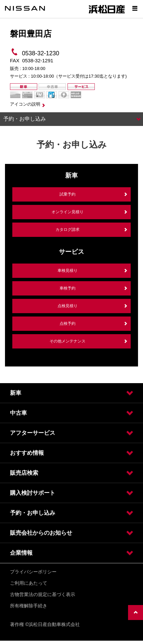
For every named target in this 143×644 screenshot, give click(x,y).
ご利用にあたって (29, 583)
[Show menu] (135, 8)
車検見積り (68, 271)
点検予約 (68, 323)
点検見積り (68, 306)
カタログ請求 (68, 230)
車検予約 (68, 288)
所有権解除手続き (29, 606)
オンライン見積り (68, 212)
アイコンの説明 (25, 104)
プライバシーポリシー (33, 572)
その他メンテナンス (68, 341)
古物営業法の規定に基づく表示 (43, 594)
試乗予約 (68, 194)
